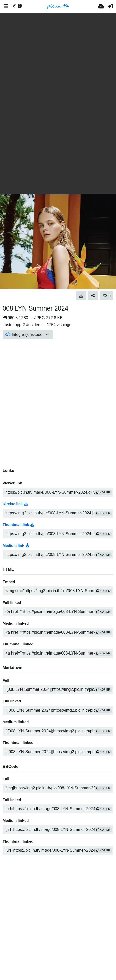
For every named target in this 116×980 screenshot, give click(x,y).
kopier (103, 492)
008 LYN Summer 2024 (36, 308)
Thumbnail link (18, 525)
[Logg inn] (110, 6)
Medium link (16, 546)
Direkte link (15, 504)
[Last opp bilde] (101, 6)
